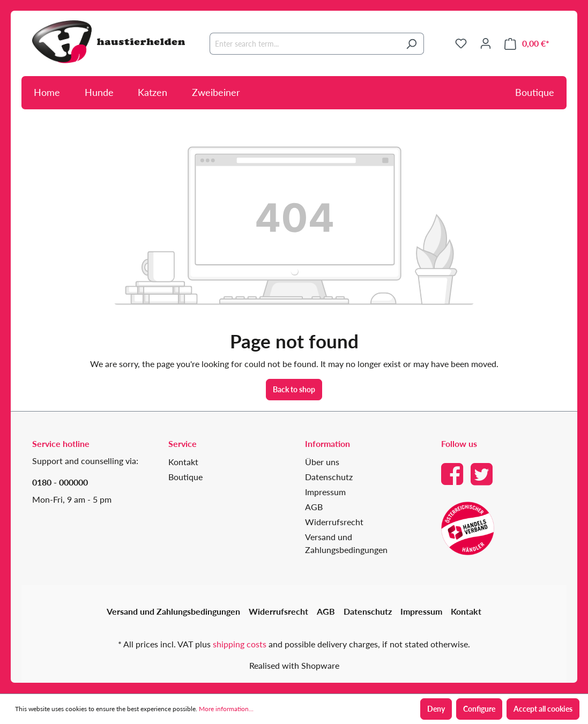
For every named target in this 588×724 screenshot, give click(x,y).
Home (47, 92)
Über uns (322, 462)
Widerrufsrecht (334, 522)
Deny (436, 709)
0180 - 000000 (60, 482)
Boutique (535, 92)
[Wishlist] (461, 43)
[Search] (411, 44)
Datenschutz (329, 477)
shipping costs (240, 644)
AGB (314, 507)
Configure (479, 709)
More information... (226, 709)
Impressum (325, 492)
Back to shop (294, 389)
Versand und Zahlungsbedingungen (173, 611)
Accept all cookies (543, 709)
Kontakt (183, 462)
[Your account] (486, 43)
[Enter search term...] (304, 44)
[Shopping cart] (527, 44)
